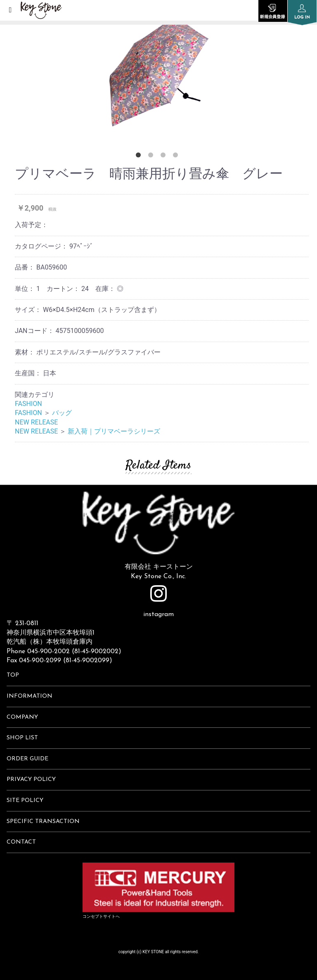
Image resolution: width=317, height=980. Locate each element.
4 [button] (177, 157)
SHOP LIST (22, 738)
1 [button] (140, 157)
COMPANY (22, 717)
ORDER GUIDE (27, 759)
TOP (13, 675)
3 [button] (165, 157)
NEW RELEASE (36, 422)
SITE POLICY (25, 801)
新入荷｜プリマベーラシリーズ (114, 431)
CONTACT (21, 842)
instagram (158, 601)
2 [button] (152, 157)
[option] (158, 70)
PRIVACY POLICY (31, 780)
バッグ (62, 413)
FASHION (28, 404)
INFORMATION (30, 696)
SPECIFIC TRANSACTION (43, 822)
